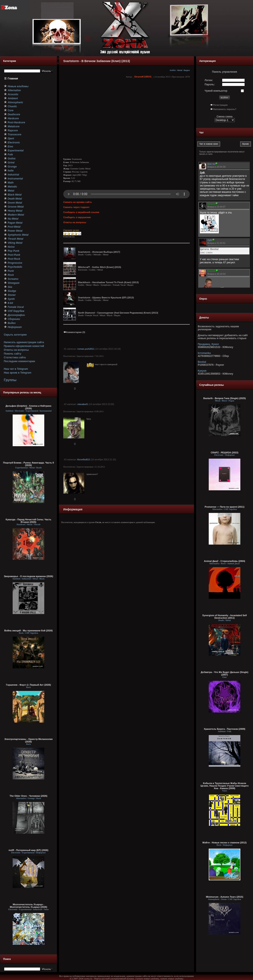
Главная (13, 79)
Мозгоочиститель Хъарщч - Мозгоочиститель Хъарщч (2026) (28, 906)
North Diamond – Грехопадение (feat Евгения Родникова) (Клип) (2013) (118, 313)
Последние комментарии (19, 361)
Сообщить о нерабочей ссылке (81, 212)
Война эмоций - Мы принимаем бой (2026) (28, 631)
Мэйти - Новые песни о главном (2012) (224, 843)
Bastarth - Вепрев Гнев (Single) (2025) (225, 398)
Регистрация (220, 105)
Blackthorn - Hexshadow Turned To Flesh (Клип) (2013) (108, 282)
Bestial (202, 362)
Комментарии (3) (74, 332)
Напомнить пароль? (225, 109)
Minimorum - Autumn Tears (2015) (225, 897)
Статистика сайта (15, 357)
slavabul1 (83, 404)
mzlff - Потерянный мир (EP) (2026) (28, 850)
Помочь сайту (13, 354)
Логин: (209, 80)
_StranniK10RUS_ (143, 77)
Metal (180, 70)
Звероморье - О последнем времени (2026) (28, 576)
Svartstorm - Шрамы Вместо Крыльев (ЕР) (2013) (106, 298)
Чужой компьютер (216, 91)
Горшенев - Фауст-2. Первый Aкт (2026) (29, 685)
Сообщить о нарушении (77, 217)
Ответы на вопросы (16, 350)
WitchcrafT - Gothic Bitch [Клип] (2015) (100, 267)
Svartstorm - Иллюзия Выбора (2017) (99, 252)
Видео (187, 70)
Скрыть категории (15, 335)
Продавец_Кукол (208, 344)
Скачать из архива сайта (77, 202)
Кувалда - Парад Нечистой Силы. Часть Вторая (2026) (28, 521)
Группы (10, 380)
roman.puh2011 (86, 349)
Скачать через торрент (76, 207)
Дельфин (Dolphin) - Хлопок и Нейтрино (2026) (28, 407)
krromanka (204, 353)
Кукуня (202, 371)
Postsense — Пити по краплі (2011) (225, 507)
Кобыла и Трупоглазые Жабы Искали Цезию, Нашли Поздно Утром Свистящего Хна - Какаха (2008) (225, 786)
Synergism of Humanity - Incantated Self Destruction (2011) (225, 617)
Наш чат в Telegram (16, 369)
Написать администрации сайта (24, 342)
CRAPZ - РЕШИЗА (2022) (225, 453)
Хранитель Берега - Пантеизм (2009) (225, 729)
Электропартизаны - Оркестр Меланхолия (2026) (28, 740)
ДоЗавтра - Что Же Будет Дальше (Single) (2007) (225, 673)
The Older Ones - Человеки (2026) (29, 796)
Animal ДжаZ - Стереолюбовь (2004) (225, 561)
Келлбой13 (84, 459)
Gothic (173, 70)
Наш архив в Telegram (17, 373)
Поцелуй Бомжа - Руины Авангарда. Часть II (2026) (28, 464)
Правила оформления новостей (24, 346)
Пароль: (210, 84)
